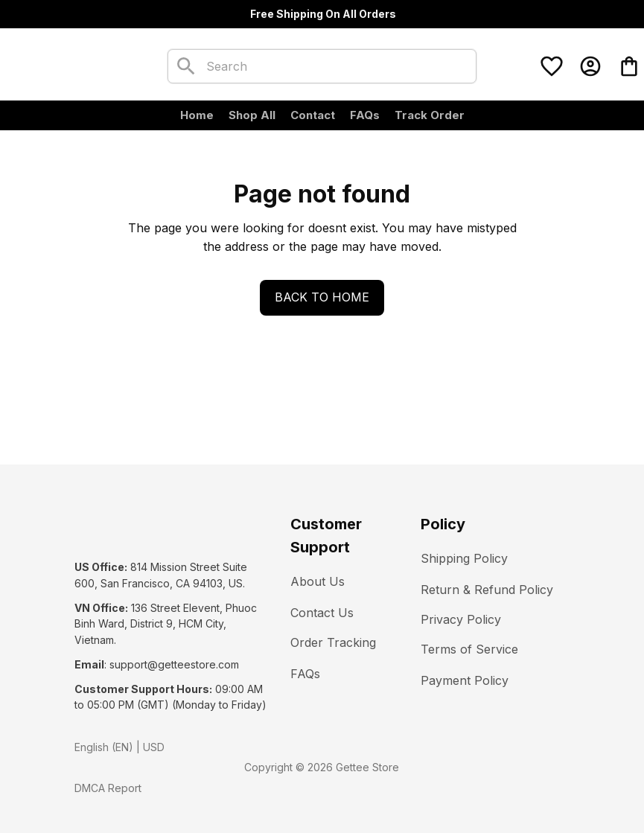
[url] (174, 665)
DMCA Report (108, 788)
